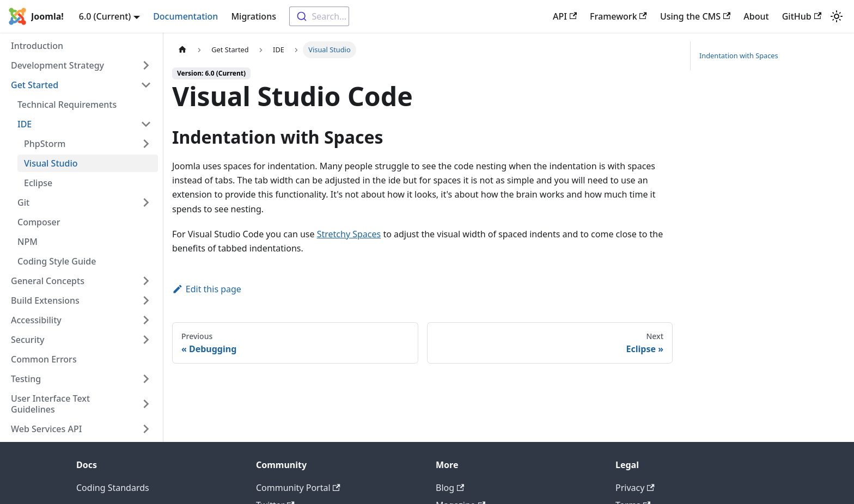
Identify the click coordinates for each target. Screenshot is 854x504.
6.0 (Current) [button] (105, 16)
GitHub (802, 16)
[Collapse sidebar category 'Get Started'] (146, 85)
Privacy (635, 488)
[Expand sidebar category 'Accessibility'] (146, 320)
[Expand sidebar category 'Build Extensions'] (146, 300)
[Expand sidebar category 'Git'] (146, 202)
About (756, 16)
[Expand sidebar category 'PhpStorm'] (146, 144)
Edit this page (207, 289)
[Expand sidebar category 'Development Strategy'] (146, 65)
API (565, 16)
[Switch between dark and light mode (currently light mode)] (837, 16)
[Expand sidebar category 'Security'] (146, 340)
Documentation (185, 16)
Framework (618, 16)
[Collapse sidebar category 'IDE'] (146, 124)
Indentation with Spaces (739, 56)
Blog (450, 488)
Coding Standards (113, 488)
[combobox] (319, 16)
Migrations (254, 16)
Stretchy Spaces (349, 234)
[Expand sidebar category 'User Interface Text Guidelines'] (146, 404)
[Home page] (182, 50)
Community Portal (298, 488)
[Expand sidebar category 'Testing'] (146, 379)
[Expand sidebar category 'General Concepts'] (146, 281)
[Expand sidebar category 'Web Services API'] (146, 429)
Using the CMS (695, 16)
